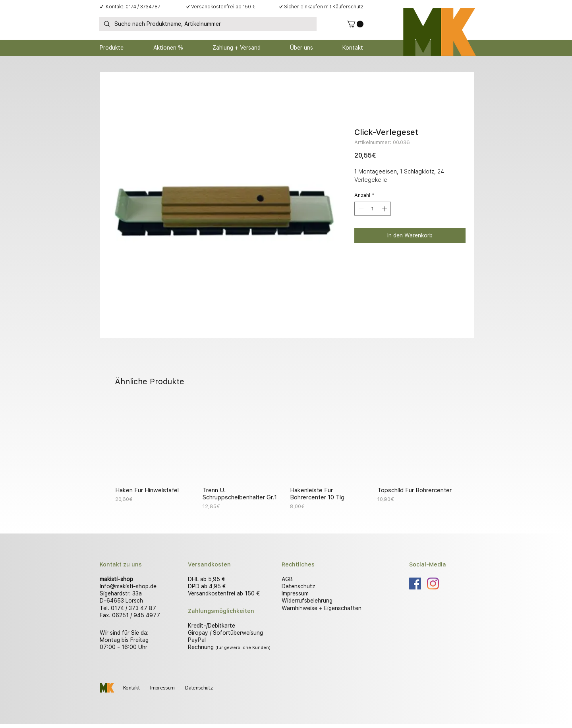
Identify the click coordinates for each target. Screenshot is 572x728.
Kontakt (131, 688)
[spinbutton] (373, 209)
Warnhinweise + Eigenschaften (322, 608)
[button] (355, 24)
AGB (287, 579)
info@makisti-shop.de (128, 586)
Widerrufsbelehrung (307, 601)
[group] (286, 456)
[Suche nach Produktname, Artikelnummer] (207, 24)
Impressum (295, 593)
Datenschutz (299, 586)
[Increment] (385, 209)
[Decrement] (360, 209)
